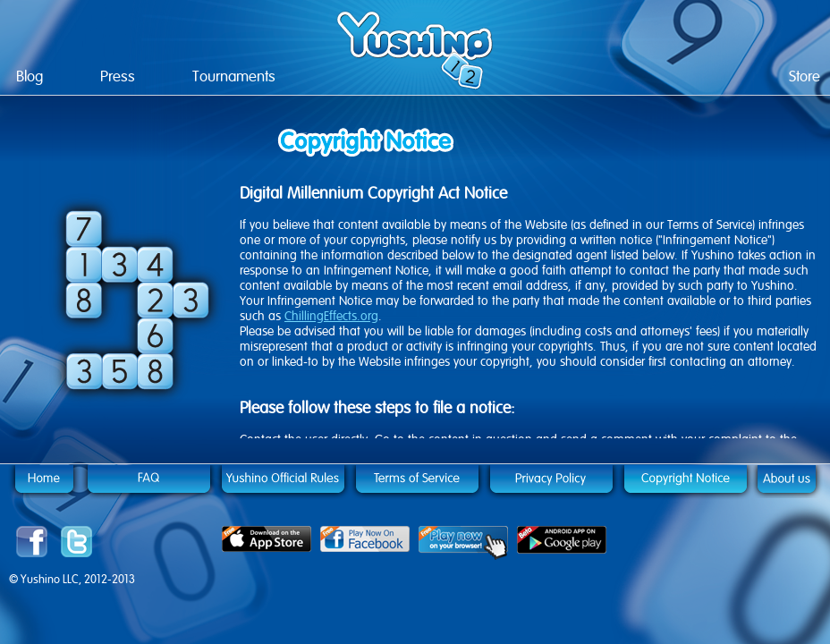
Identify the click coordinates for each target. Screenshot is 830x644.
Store (805, 77)
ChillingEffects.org (331, 316)
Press (118, 77)
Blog (30, 77)
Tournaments (234, 77)
